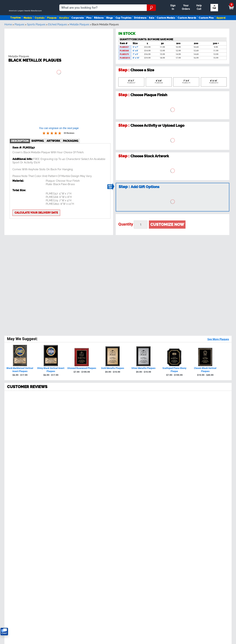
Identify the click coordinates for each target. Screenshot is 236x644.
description (20, 132)
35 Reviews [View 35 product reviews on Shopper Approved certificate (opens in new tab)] (30, 330)
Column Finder (205, 490)
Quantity (126, 238)
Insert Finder (204, 476)
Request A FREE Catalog (18, 506)
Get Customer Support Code (141, 474)
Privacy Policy (176, 457)
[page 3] (29, 419)
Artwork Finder (205, 486)
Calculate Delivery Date (138, 478)
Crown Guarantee (71, 483)
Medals (28, 27)
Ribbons (99, 27)
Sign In (118, 3)
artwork (53, 132)
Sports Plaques (36, 39)
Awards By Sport (13, 486)
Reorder (129, 3)
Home (8, 39)
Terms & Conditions (49, 555)
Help (64, 513)
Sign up (214, 450)
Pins (89, 27)
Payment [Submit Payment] (174, 3)
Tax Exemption (70, 503)
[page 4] (36, 419)
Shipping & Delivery (72, 493)
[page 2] (22, 419)
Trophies (16, 27)
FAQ (63, 490)
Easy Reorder (69, 499)
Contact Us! (147, 470)
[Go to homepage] (27, 16)
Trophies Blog (11, 503)
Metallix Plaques (79, 39)
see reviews (74, 463)
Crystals (40, 27)
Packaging (71, 132)
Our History (68, 480)
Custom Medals (166, 27)
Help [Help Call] (188, 3)
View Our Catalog (13, 499)
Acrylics (64, 27)
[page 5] (43, 419)
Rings (110, 27)
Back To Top (118, 432)
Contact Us (68, 509)
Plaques (52, 27)
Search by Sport (215, 16)
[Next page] (50, 419)
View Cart (225, 4)
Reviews (66, 486)
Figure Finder (204, 480)
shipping (38, 132)
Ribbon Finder (205, 483)
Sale (152, 27)
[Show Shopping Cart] (206, 4)
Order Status (68, 496)
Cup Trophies (124, 27)
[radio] (118, 316)
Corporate (78, 27)
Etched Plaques (58, 39)
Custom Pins (206, 27)
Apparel (221, 27)
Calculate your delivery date (36, 203)
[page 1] (14, 419)
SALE (6, 496)
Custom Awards (187, 27)
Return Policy (69, 506)
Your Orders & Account (150, 3)
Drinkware (140, 27)
